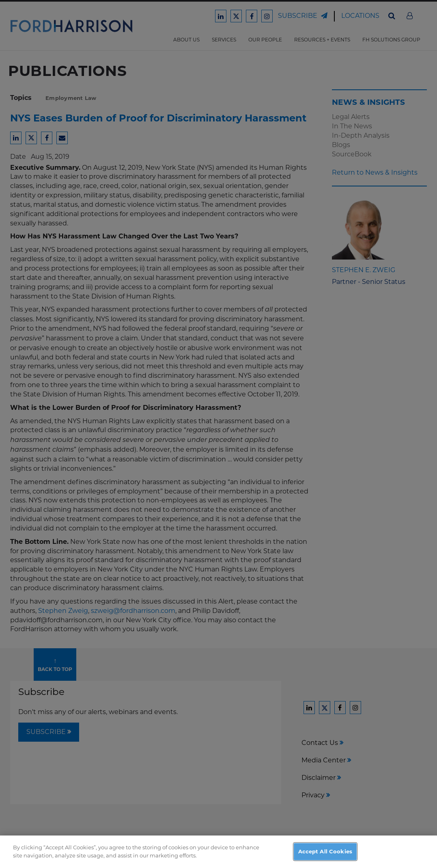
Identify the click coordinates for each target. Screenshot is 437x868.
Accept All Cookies (325, 857)
